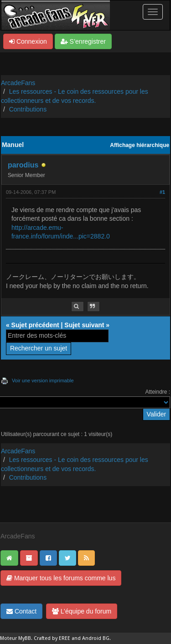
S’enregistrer (83, 41)
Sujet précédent (35, 325)
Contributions (28, 109)
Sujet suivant (84, 325)
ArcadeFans (18, 83)
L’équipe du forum (82, 611)
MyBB (25, 638)
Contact (21, 611)
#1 (162, 192)
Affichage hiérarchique (140, 145)
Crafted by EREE (52, 638)
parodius (23, 165)
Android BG (96, 638)
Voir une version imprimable (43, 380)
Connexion (28, 41)
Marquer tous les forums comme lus (61, 578)
